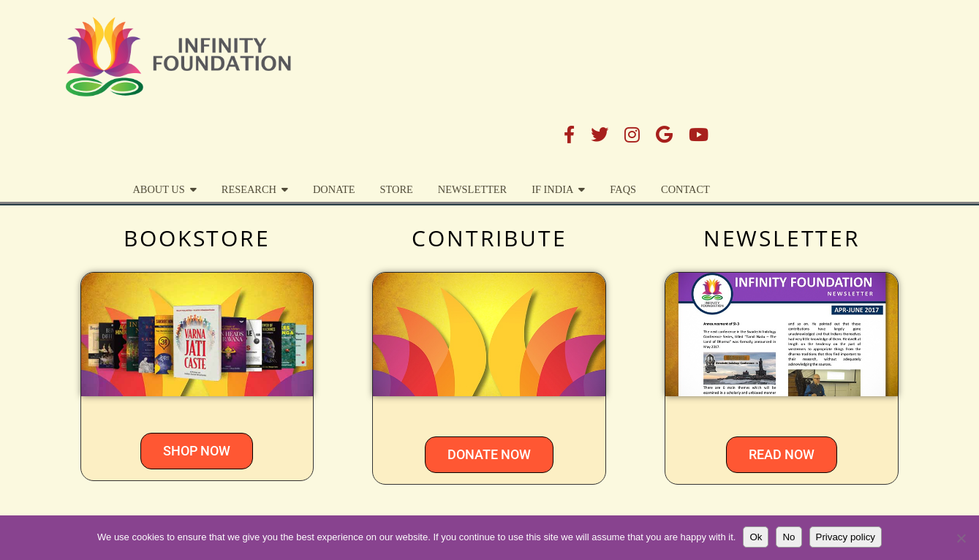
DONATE (545, 78)
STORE (607, 78)
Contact (897, 78)
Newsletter (683, 78)
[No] (961, 538)
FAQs (834, 78)
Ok (756, 537)
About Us (370, 78)
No (789, 537)
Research (460, 78)
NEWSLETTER (782, 238)
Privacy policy (846, 537)
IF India (764, 78)
